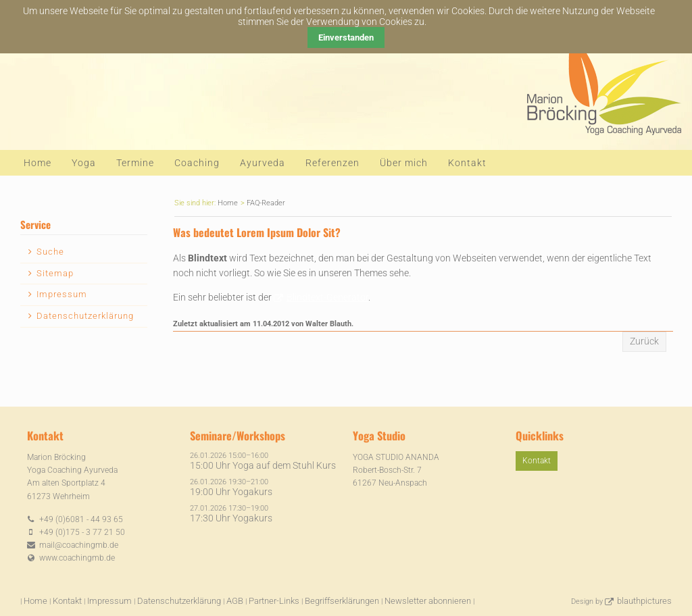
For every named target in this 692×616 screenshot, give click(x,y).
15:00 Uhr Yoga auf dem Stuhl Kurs (263, 465)
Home (38, 163)
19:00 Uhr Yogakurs (231, 492)
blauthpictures (644, 601)
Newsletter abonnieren (428, 601)
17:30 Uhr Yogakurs (231, 518)
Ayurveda (263, 163)
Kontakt (467, 163)
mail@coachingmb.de (79, 545)
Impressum (62, 294)
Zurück (644, 341)
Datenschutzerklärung (85, 316)
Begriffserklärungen (342, 601)
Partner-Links (274, 601)
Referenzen (332, 163)
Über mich (404, 163)
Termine (135, 163)
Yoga (84, 163)
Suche (50, 252)
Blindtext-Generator (327, 297)
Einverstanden (346, 37)
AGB (235, 601)
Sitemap (55, 273)
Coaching (197, 163)
